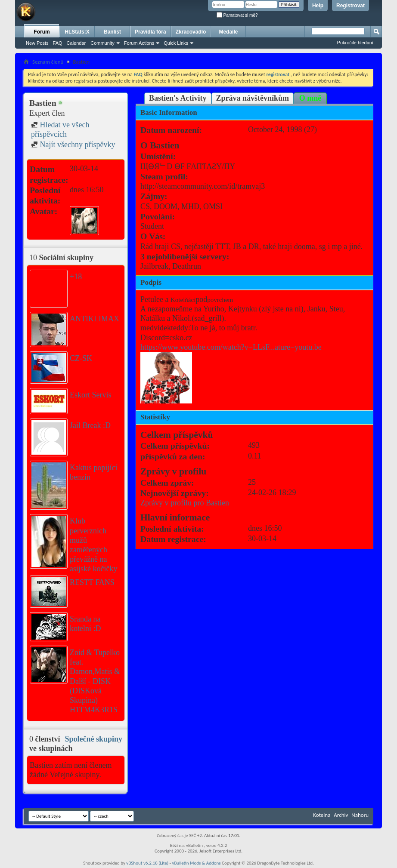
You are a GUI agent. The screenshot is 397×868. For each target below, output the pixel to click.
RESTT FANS (92, 582)
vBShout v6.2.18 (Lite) (147, 863)
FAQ (58, 43)
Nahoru (360, 815)
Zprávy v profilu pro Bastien (185, 503)
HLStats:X (77, 32)
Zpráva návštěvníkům (253, 98)
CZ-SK (81, 358)
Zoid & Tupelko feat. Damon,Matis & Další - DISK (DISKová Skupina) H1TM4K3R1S (95, 681)
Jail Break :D (90, 425)
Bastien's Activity (178, 98)
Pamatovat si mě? (237, 15)
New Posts (37, 43)
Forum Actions (139, 43)
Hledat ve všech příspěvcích (60, 129)
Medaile (228, 32)
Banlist (112, 32)
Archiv (341, 815)
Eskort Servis (91, 395)
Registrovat (350, 6)
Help (318, 6)
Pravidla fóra (150, 32)
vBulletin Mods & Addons (196, 863)
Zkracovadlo (191, 32)
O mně (310, 98)
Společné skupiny (93, 739)
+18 (76, 277)
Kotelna (322, 815)
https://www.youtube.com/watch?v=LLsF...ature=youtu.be (231, 347)
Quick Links (176, 43)
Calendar (76, 43)
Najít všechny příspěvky (73, 145)
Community (102, 43)
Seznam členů (48, 62)
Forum (42, 32)
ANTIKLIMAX (95, 319)
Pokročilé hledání (355, 43)
